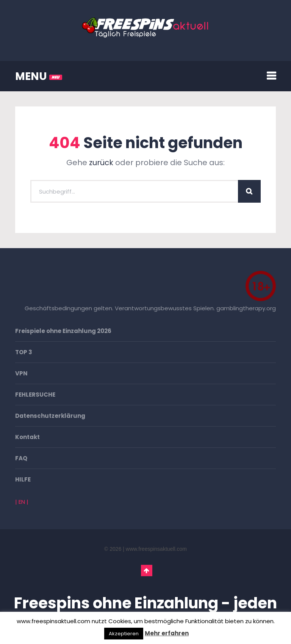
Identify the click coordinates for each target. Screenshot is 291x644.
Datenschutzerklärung (50, 416)
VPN (21, 373)
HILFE (23, 479)
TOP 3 (24, 352)
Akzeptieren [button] (124, 634)
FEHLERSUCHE (35, 395)
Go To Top (147, 571)
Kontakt (27, 437)
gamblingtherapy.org (246, 308)
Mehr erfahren (167, 633)
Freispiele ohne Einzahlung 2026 (63, 331)
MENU (39, 76)
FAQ (21, 458)
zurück (101, 163)
